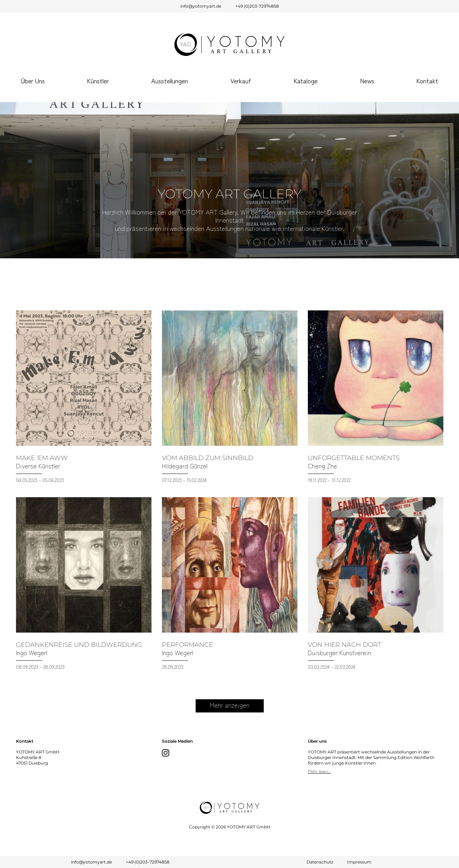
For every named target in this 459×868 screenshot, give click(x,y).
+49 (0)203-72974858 (257, 6)
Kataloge (306, 81)
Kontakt (427, 81)
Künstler (98, 81)
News (367, 81)
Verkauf (241, 81)
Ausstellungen (170, 81)
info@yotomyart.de (201, 6)
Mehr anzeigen (230, 705)
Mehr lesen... (319, 771)
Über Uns (33, 81)
